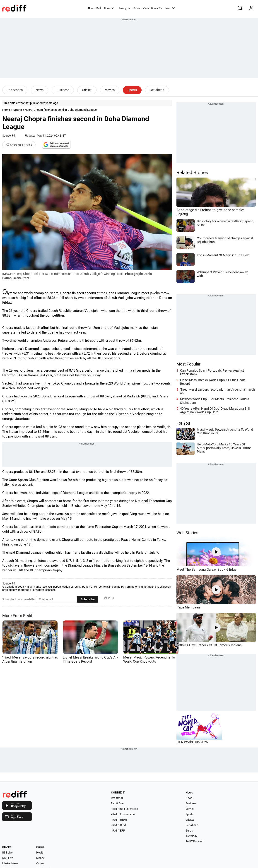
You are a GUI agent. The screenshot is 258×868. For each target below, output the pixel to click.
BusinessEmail (142, 8)
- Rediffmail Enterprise (124, 809)
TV (161, 8)
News (109, 8)
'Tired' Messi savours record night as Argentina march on (217, 391)
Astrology (191, 836)
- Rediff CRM (118, 825)
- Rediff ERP (118, 831)
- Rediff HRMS (119, 820)
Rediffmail (117, 798)
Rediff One (117, 803)
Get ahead (157, 90)
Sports (132, 90)
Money (125, 8)
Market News (10, 863)
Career (40, 863)
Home (92, 8)
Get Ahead (192, 825)
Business (63, 90)
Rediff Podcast (194, 842)
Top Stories (15, 90)
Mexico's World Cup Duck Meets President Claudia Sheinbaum (215, 401)
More (170, 8)
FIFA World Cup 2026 (192, 742)
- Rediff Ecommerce (123, 814)
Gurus (154, 8)
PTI (14, 136)
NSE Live (8, 858)
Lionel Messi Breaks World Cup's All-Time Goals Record (213, 382)
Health (40, 853)
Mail (98, 8)
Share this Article (19, 145)
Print (109, 598)
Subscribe (88, 599)
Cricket (87, 90)
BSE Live (7, 853)
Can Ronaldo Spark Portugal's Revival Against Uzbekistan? (212, 372)
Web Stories (187, 533)
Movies (110, 90)
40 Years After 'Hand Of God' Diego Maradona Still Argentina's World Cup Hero (215, 410)
